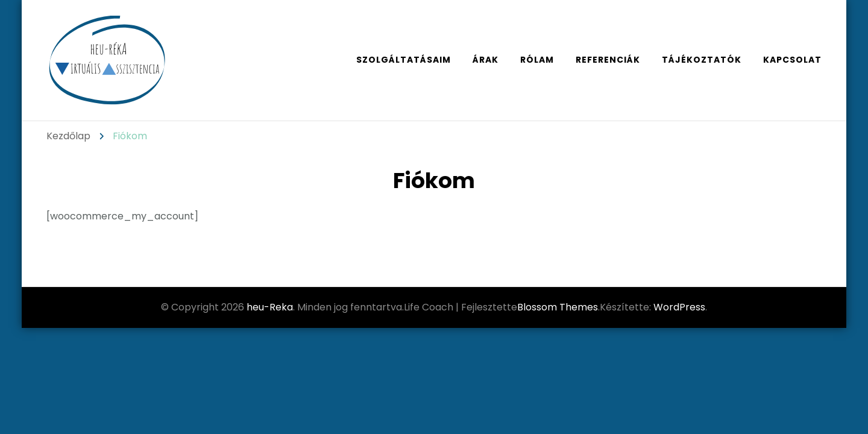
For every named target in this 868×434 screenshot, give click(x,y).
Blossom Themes (558, 307)
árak (486, 60)
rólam (537, 60)
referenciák (608, 60)
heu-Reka (270, 307)
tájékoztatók (702, 60)
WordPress (679, 307)
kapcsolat (792, 60)
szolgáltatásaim (404, 60)
